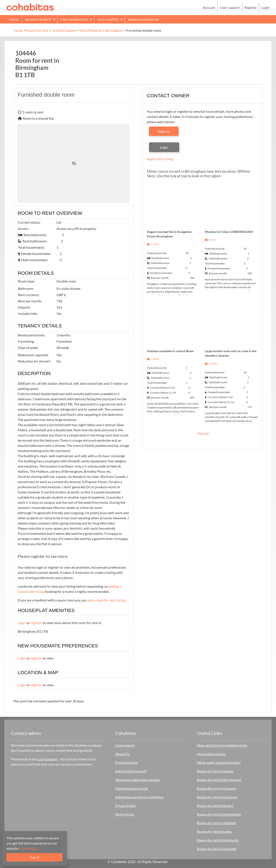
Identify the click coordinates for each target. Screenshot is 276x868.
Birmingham (114, 30)
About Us (122, 754)
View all (203, 433)
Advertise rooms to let (132, 788)
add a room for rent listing (106, 600)
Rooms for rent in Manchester (219, 814)
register (36, 623)
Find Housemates (74, 20)
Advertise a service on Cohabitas (139, 797)
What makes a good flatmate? (219, 762)
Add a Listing (108, 20)
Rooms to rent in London (215, 771)
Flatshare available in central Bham (170, 351)
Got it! (35, 857)
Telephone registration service (137, 780)
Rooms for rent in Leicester (217, 849)
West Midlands (91, 30)
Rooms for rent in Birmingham (219, 780)
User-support (230, 7)
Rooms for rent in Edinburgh (218, 840)
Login (265, 7)
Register (251, 7)
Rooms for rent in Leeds (214, 831)
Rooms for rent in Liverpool (217, 797)
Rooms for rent (38, 20)
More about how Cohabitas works (222, 745)
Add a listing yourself (131, 771)
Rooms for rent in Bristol (215, 806)
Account (209, 7)
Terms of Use (125, 814)
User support (125, 745)
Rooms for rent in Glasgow (216, 788)
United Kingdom (64, 30)
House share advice (211, 754)
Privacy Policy (125, 806)
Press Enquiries (127, 762)
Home (14, 20)
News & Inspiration (143, 20)
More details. (29, 848)
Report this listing (160, 159)
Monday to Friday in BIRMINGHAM (229, 232)
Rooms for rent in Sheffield (216, 823)
